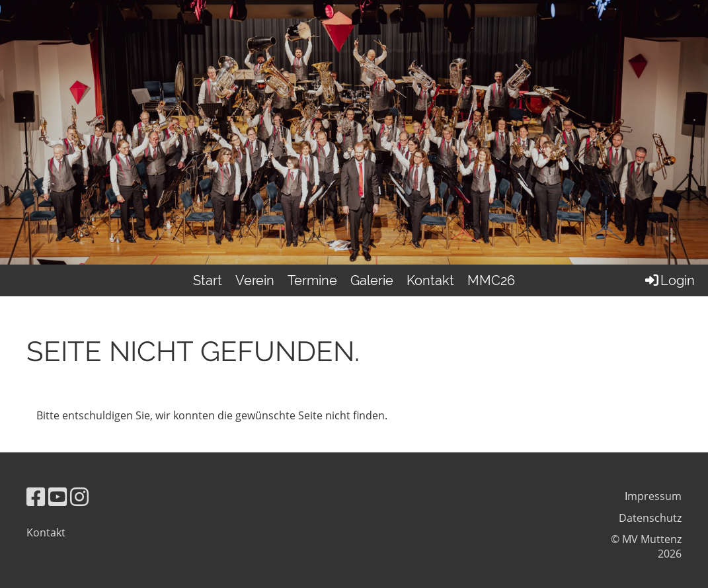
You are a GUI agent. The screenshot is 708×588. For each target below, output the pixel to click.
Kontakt (430, 280)
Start (208, 280)
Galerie (372, 280)
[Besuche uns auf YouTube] (58, 496)
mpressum (654, 496)
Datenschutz (650, 518)
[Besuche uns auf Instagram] (79, 496)
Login (669, 280)
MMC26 (491, 280)
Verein (255, 280)
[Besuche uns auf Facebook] (36, 496)
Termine (312, 280)
